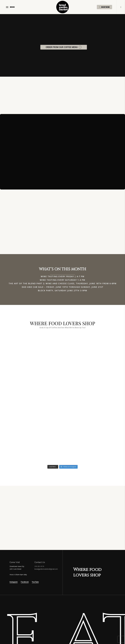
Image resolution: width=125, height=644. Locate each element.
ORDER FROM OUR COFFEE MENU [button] (62, 47)
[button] (10, 7)
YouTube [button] (35, 582)
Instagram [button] (14, 582)
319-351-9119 (39, 566)
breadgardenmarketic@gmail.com (46, 569)
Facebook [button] (25, 582)
